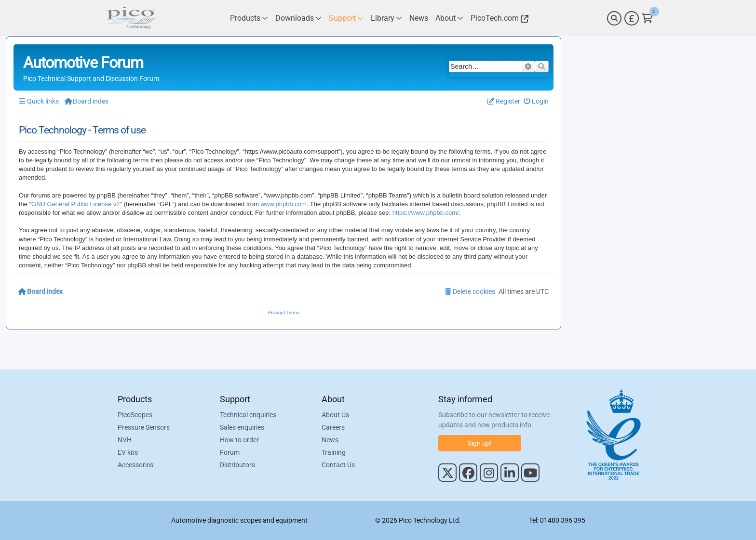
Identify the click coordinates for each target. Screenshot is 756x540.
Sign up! (480, 443)
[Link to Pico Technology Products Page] (249, 18)
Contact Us (338, 465)
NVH (125, 440)
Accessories (135, 465)
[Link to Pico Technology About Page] (449, 18)
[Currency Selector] (632, 18)
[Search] (614, 18)
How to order (239, 440)
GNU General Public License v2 (76, 204)
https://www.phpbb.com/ (426, 213)
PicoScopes (135, 415)
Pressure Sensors (144, 427)
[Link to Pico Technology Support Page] (346, 18)
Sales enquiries (242, 427)
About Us (335, 415)
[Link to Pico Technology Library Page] (386, 18)
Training (334, 452)
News (330, 440)
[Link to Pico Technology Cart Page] (647, 18)
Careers (333, 427)
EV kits (128, 452)
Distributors (237, 465)
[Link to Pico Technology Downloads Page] (298, 18)
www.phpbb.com (283, 204)
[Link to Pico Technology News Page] (419, 18)
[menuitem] (536, 101)
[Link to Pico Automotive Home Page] (130, 18)
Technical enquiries (248, 415)
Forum (230, 452)
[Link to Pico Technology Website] (498, 18)
